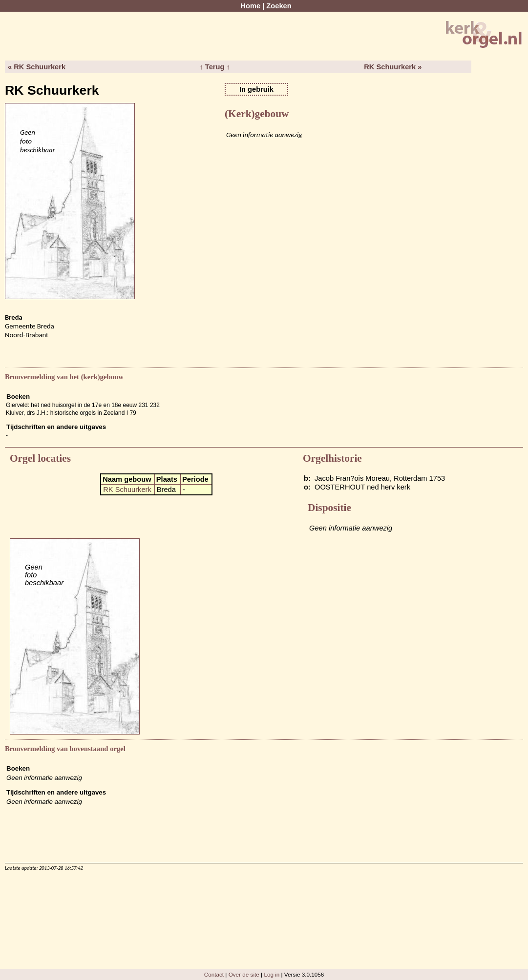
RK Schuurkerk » (393, 67)
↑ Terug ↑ (214, 67)
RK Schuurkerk (127, 490)
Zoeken (279, 6)
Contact (214, 974)
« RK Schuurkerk (37, 67)
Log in (272, 974)
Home (250, 6)
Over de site (244, 974)
